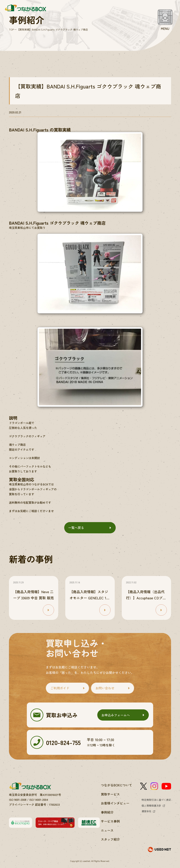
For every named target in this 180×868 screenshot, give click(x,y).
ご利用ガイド (60, 688)
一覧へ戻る (76, 528)
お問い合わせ (105, 688)
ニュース (107, 830)
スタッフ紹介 (110, 839)
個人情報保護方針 (151, 806)
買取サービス (110, 794)
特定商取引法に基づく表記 (156, 800)
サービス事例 (110, 821)
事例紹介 (107, 812)
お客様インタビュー (115, 803)
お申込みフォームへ (116, 715)
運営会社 (146, 811)
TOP (11, 29)
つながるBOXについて (116, 785)
